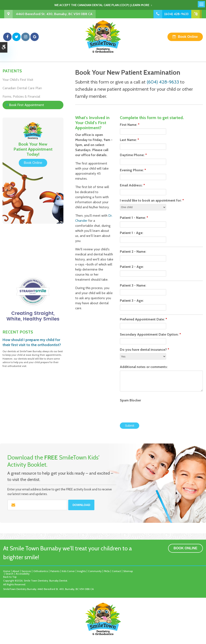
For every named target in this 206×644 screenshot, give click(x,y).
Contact (116, 571)
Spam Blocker (130, 400)
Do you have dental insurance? (144, 350)
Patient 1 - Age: (132, 233)
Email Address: (132, 185)
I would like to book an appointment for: (152, 200)
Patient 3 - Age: (132, 301)
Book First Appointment (27, 105)
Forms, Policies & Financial (21, 96)
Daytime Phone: (133, 155)
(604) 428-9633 (176, 14)
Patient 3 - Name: (133, 285)
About (16, 571)
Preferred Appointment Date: (143, 319)
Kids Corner (68, 571)
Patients (55, 571)
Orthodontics (41, 571)
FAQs (107, 571)
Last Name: (129, 140)
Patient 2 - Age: (132, 267)
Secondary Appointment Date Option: (150, 334)
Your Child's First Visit (18, 80)
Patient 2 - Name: (133, 252)
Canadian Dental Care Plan (22, 88)
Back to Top (10, 577)
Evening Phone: (133, 170)
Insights (81, 571)
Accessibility (23, 574)
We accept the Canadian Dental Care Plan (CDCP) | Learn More (102, 5)
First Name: (130, 125)
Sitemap (128, 571)
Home (7, 571)
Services (26, 571)
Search (9, 574)
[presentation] (144, 410)
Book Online (188, 37)
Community (95, 571)
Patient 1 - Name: (134, 218)
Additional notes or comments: (144, 367)
